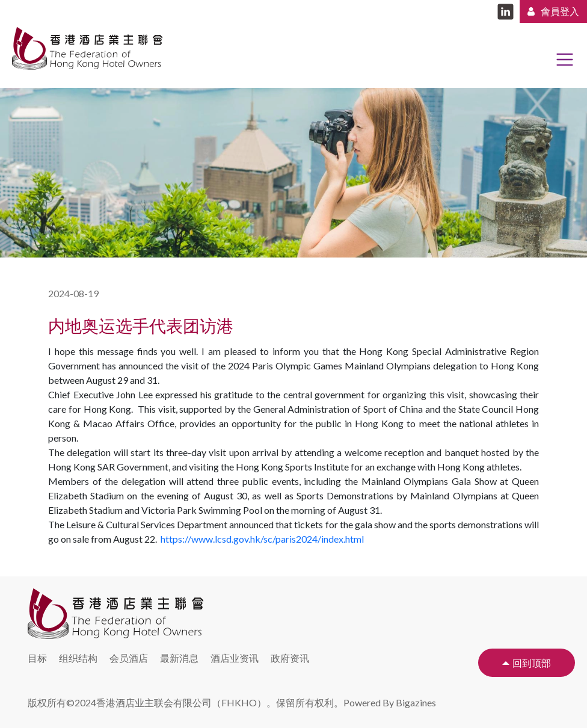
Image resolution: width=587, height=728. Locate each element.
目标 (37, 658)
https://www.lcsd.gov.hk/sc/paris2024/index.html (262, 539)
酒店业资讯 (235, 658)
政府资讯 (290, 658)
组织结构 (78, 658)
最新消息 (179, 658)
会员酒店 (129, 658)
